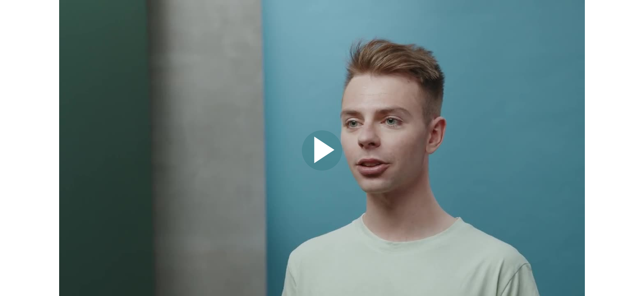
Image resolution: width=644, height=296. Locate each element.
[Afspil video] (322, 169)
